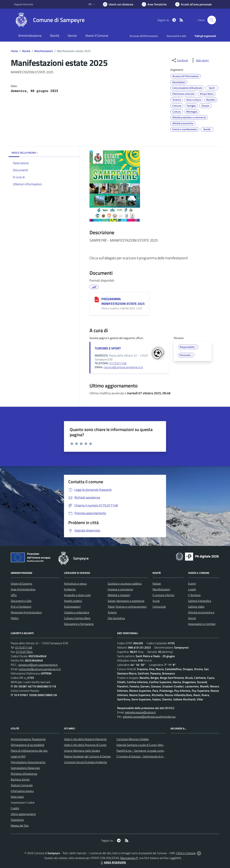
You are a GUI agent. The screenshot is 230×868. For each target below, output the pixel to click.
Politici (15, 618)
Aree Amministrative (23, 589)
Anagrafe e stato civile (77, 595)
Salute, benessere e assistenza (126, 601)
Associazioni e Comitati (202, 624)
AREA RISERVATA (113, 862)
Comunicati (159, 607)
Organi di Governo (21, 584)
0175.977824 (24, 652)
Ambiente (70, 589)
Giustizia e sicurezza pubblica (125, 584)
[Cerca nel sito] (212, 20)
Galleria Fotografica (200, 601)
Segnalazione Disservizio (25, 768)
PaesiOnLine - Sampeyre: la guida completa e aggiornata (150, 751)
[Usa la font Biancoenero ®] (118, 4)
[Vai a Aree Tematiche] (154, 4)
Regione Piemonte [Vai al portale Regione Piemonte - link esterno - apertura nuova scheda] (24, 4)
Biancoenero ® (129, 858)
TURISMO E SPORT (108, 348)
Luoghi (192, 589)
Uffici (14, 595)
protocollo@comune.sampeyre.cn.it (40, 669)
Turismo (112, 612)
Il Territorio (194, 595)
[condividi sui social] (180, 60)
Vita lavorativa (116, 618)
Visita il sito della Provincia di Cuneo (85, 745)
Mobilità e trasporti (119, 595)
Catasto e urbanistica (77, 612)
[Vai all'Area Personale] (193, 4)
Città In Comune (186, 853)
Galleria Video (196, 607)
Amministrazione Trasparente (28, 739)
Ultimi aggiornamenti (23, 814)
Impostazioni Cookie (23, 802)
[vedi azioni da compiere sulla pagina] (199, 60)
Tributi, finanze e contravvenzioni (127, 607)
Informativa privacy (22, 791)
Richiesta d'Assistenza (24, 774)
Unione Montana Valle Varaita (82, 751)
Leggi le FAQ (18, 756)
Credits (15, 808)
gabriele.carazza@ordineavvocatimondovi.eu (149, 717)
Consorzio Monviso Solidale (133, 739)
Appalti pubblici (73, 601)
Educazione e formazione (79, 624)
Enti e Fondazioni (21, 607)
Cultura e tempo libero (77, 618)
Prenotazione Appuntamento (28, 762)
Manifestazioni (44, 51)
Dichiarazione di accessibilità (27, 745)
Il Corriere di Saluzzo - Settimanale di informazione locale (150, 756)
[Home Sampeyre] (49, 20)
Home (14, 51)
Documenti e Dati (21, 601)
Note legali (17, 797)
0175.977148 (118, 363)
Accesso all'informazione (144, 36)
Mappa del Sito (20, 826)
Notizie (157, 584)
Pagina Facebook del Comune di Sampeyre (89, 756)
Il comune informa (163, 595)
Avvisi (156, 601)
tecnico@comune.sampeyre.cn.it (124, 367)
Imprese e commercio (120, 589)
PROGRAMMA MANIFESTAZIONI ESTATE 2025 (123, 301)
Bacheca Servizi (20, 779)
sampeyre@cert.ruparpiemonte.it (38, 665)
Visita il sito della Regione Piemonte (85, 739)
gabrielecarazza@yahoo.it (140, 712)
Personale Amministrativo (26, 612)
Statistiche (17, 820)
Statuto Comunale (22, 785)
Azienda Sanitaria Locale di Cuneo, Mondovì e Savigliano (150, 745)
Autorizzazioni (72, 607)
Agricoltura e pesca (75, 584)
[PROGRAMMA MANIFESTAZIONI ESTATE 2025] (97, 300)
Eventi (192, 584)
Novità (26, 51)
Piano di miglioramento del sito (29, 751)
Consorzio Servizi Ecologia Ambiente (85, 762)
